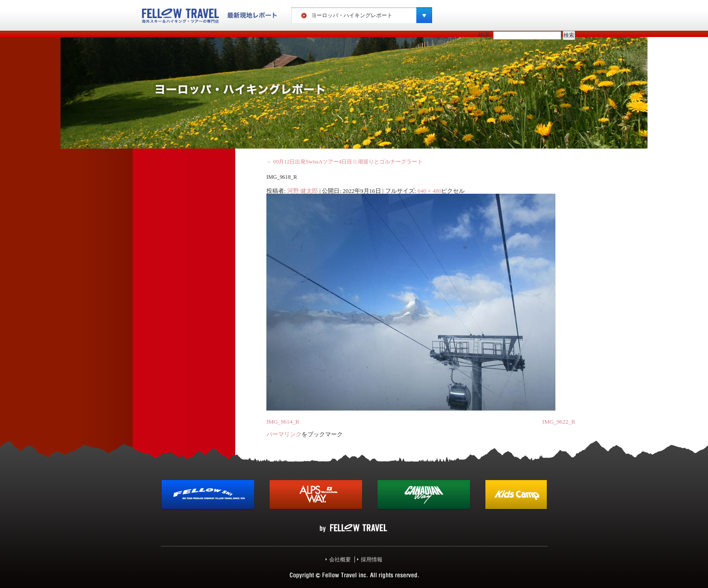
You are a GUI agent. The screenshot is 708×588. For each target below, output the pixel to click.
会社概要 (340, 560)
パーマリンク (284, 434)
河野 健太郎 (303, 191)
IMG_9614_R (283, 422)
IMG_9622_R (559, 422)
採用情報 (372, 560)
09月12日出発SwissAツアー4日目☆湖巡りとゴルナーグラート (345, 162)
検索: (485, 35)
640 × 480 (430, 191)
